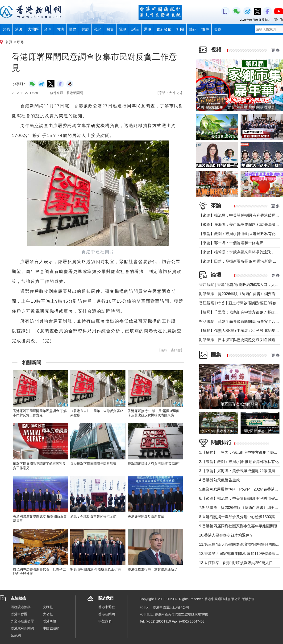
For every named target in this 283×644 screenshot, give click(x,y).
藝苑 (193, 29)
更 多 (275, 50)
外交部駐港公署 (22, 621)
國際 (73, 29)
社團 (180, 29)
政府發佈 (164, 29)
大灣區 (33, 29)
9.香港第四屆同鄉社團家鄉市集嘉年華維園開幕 (238, 526)
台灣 (48, 29)
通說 (148, 29)
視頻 (98, 29)
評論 (135, 29)
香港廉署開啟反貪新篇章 (146, 516)
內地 (60, 29)
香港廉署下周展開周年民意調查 (93, 464)
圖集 (110, 29)
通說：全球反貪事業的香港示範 (93, 516)
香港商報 (50, 621)
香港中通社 (107, 607)
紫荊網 (16, 635)
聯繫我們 (105, 621)
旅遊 (205, 29)
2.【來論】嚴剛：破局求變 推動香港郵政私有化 (239, 462)
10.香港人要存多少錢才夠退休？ (226, 535)
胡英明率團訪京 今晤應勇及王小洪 (96, 569)
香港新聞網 (107, 614)
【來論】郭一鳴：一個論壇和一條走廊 (231, 243)
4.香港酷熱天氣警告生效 (219, 480)
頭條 (6, 29)
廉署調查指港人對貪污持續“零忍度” (154, 464)
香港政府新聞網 (22, 628)
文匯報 (48, 607)
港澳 (19, 29)
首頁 (9, 42)
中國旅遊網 (51, 628)
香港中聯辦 (19, 614)
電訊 (123, 29)
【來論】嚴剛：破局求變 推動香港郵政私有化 (237, 234)
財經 (85, 29)
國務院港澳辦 (21, 607)
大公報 (48, 614)
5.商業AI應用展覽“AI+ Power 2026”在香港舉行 (241, 489)
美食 (218, 29)
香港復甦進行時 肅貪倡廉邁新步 (153, 569)
